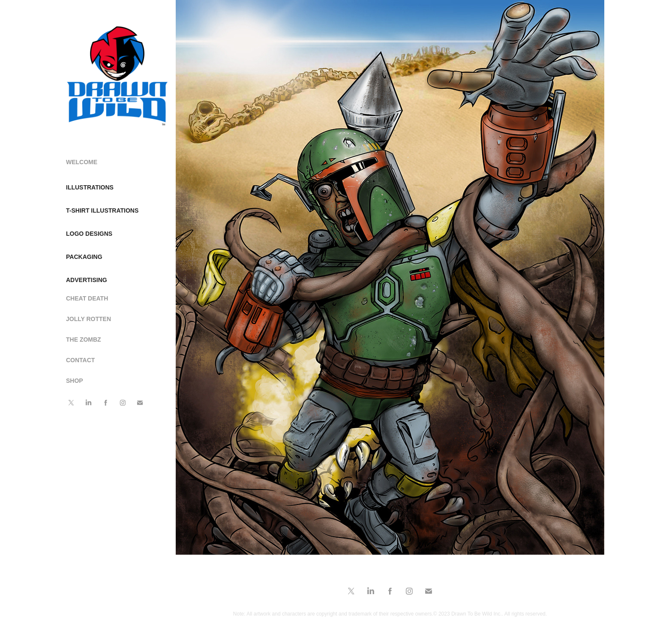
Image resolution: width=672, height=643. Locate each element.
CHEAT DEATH (87, 298)
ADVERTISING (87, 280)
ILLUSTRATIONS (90, 187)
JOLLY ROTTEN (88, 319)
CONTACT (80, 360)
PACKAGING (84, 257)
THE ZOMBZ (84, 340)
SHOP (75, 381)
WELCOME (82, 162)
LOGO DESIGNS (89, 234)
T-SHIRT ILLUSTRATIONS (102, 210)
